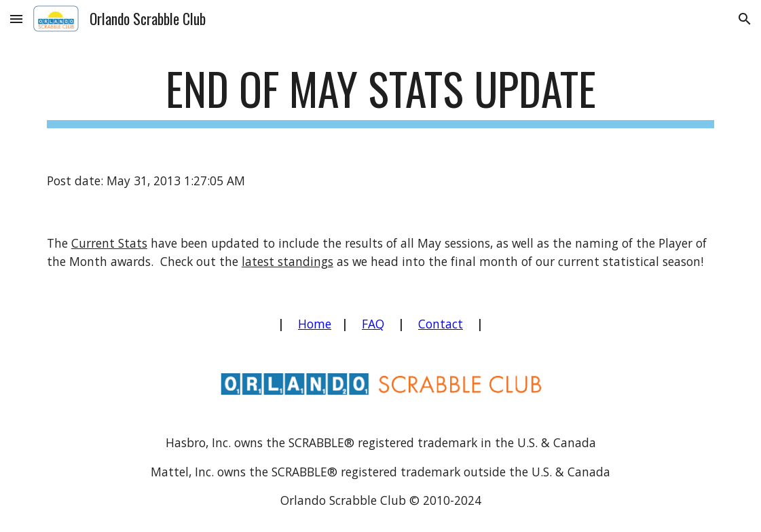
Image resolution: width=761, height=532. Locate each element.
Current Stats (109, 243)
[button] (16, 19)
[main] (380, 95)
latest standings (287, 261)
